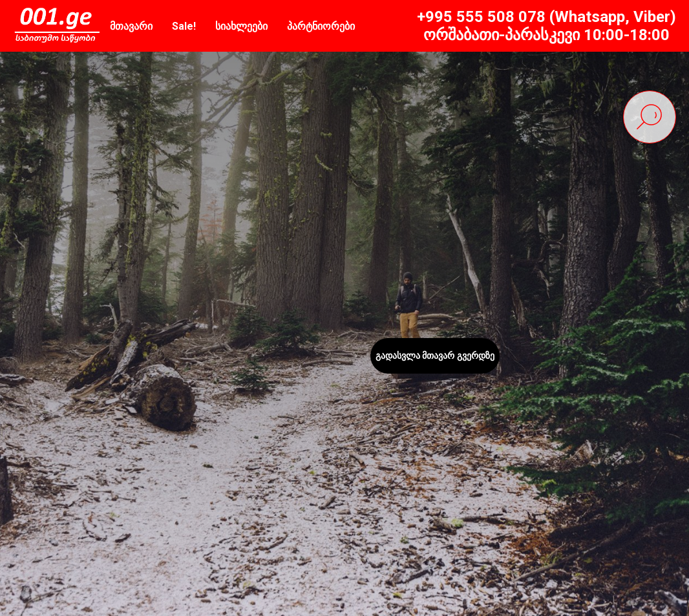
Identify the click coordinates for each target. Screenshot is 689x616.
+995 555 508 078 (481, 17)
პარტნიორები (321, 26)
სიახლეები (241, 26)
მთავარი (131, 26)
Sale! (184, 26)
